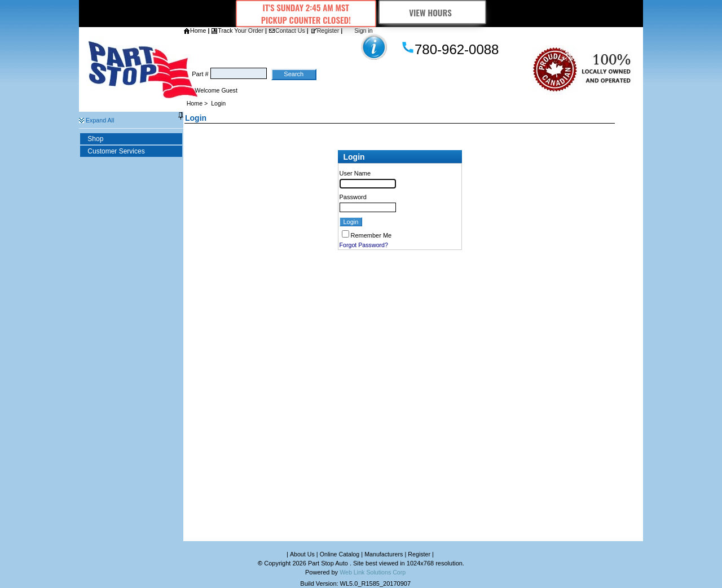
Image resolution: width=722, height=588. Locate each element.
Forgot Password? (364, 245)
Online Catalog (340, 554)
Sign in (364, 30)
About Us (302, 554)
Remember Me (371, 235)
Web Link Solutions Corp (373, 572)
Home (195, 30)
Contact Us (287, 30)
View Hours (432, 12)
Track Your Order (237, 30)
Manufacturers (384, 554)
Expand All (96, 120)
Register (325, 30)
